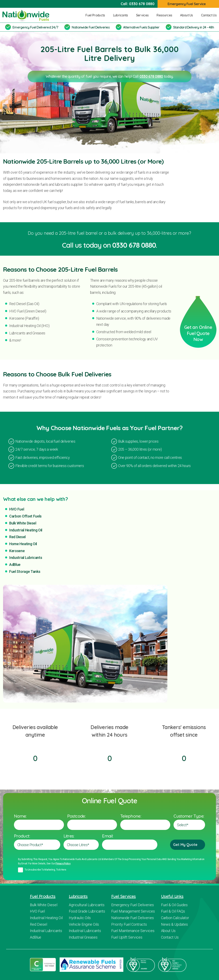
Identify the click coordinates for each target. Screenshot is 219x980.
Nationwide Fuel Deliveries (91, 27)
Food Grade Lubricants (87, 911)
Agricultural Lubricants (87, 905)
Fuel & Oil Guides (174, 905)
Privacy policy (63, 864)
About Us (188, 15)
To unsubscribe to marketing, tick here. (46, 870)
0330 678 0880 (142, 4)
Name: (20, 816)
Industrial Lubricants (26, 558)
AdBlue (15, 565)
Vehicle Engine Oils (84, 924)
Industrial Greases (83, 937)
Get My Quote (188, 845)
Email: (108, 836)
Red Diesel (17, 537)
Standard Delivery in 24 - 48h (193, 27)
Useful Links (172, 896)
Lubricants (122, 15)
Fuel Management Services (133, 911)
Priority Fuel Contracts (129, 924)
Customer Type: (189, 816)
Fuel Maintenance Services (133, 931)
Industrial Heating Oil (26, 530)
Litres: (69, 836)
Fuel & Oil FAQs (173, 911)
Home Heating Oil (23, 544)
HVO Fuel (17, 509)
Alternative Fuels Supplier (141, 27)
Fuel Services (124, 896)
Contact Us (209, 15)
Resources (166, 15)
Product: (22, 836)
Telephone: (131, 816)
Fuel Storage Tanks (25, 571)
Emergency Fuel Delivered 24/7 (35, 27)
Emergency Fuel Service (189, 4)
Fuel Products (97, 15)
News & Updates (174, 924)
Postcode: (76, 816)
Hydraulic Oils (80, 918)
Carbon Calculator (175, 918)
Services (144, 15)
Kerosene (17, 551)
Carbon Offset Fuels (25, 516)
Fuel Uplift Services (127, 937)
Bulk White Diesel (23, 523)
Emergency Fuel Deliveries (133, 905)
